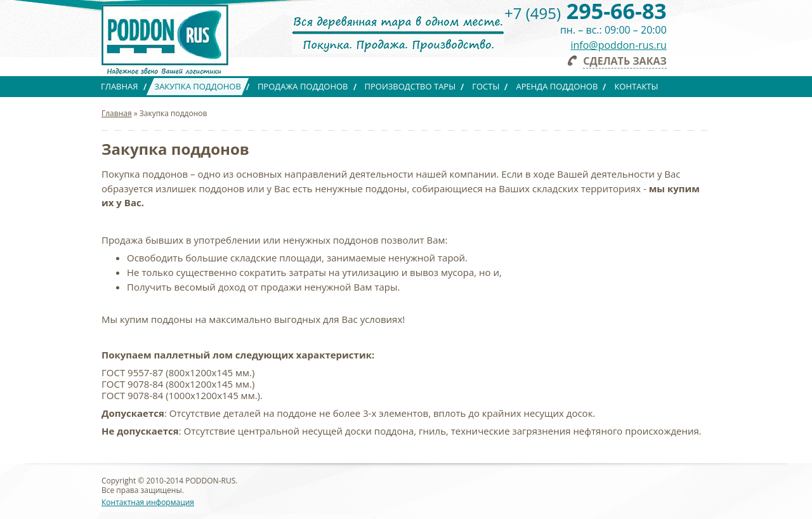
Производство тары (410, 86)
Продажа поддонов (303, 86)
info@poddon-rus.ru (619, 45)
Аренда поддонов (557, 86)
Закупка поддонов (198, 86)
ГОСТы (486, 86)
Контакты (636, 86)
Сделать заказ (625, 61)
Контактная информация (148, 502)
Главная (120, 86)
